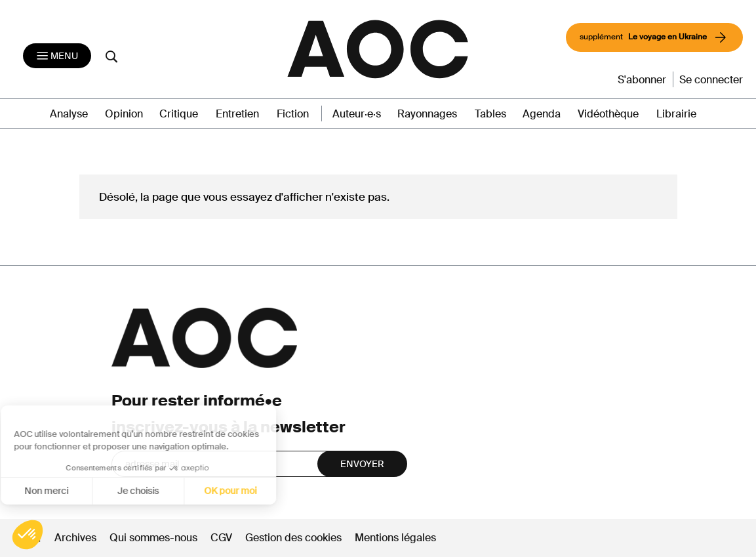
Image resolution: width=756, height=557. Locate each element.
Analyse (69, 114)
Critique (179, 114)
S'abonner (642, 80)
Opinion (124, 114)
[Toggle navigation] (57, 56)
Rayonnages (427, 114)
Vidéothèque (608, 114)
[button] (28, 535)
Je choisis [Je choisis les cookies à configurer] (61, 491)
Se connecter (711, 80)
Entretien (237, 114)
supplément (654, 37)
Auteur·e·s (357, 114)
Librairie (676, 114)
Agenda (542, 114)
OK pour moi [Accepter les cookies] (153, 491)
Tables (490, 114)
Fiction (293, 114)
